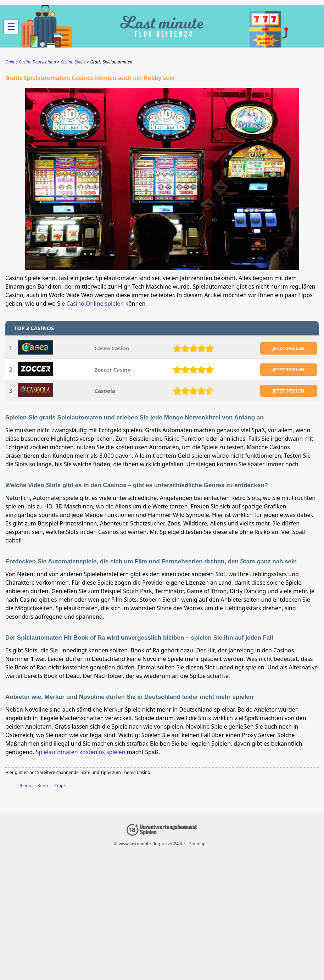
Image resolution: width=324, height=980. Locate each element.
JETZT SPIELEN (289, 348)
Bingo (25, 786)
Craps (60, 786)
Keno (43, 786)
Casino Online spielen (95, 304)
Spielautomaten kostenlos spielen (81, 752)
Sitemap (197, 844)
